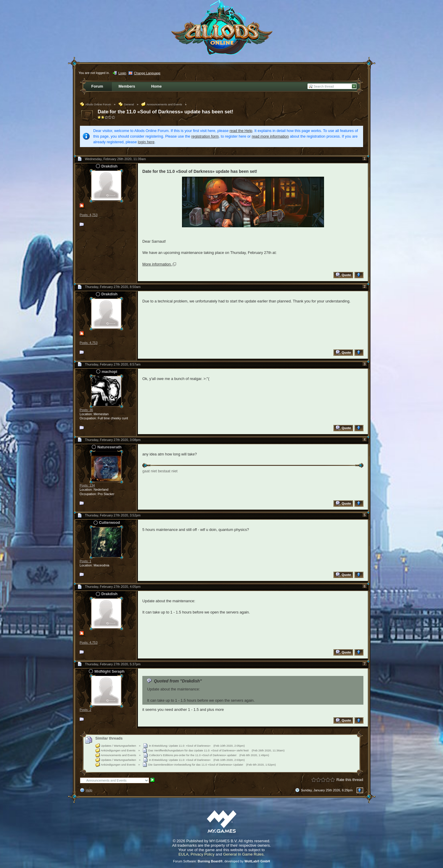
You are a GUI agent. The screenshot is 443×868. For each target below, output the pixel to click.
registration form (205, 136)
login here (146, 142)
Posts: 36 (86, 410)
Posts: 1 (85, 561)
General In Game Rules (243, 854)
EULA (183, 854)
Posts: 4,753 (88, 215)
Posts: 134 (87, 485)
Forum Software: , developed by (222, 861)
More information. (157, 264)
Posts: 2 (85, 710)
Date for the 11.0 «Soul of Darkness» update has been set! (165, 112)
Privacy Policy (203, 854)
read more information (270, 136)
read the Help (241, 131)
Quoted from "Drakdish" (178, 681)
